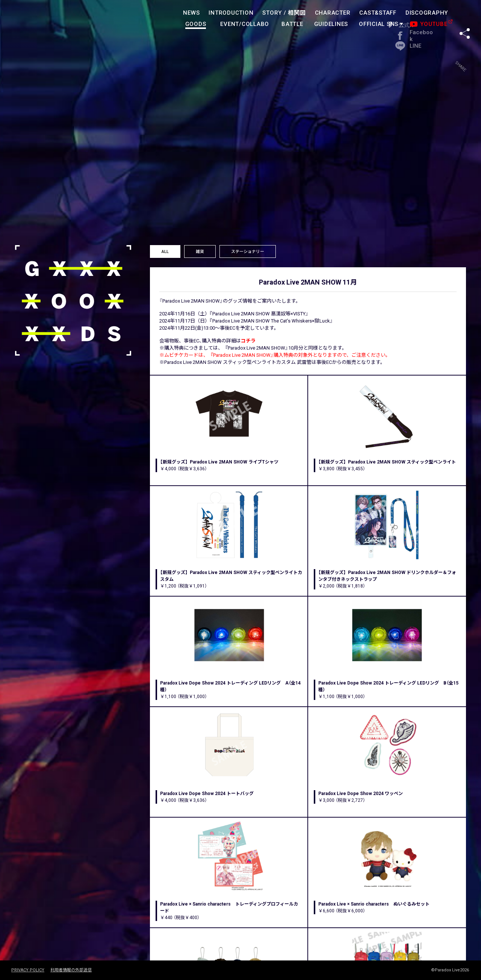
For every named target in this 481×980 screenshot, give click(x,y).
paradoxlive (45, 20)
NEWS (191, 13)
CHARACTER (333, 13)
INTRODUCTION (231, 13)
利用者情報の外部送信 (71, 970)
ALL (165, 252)
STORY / (284, 13)
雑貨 (200, 252)
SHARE (465, 18)
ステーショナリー (248, 252)
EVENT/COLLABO (245, 24)
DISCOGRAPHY (427, 13)
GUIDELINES (331, 24)
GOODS (196, 24)
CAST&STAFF (378, 13)
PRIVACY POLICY (28, 970)
